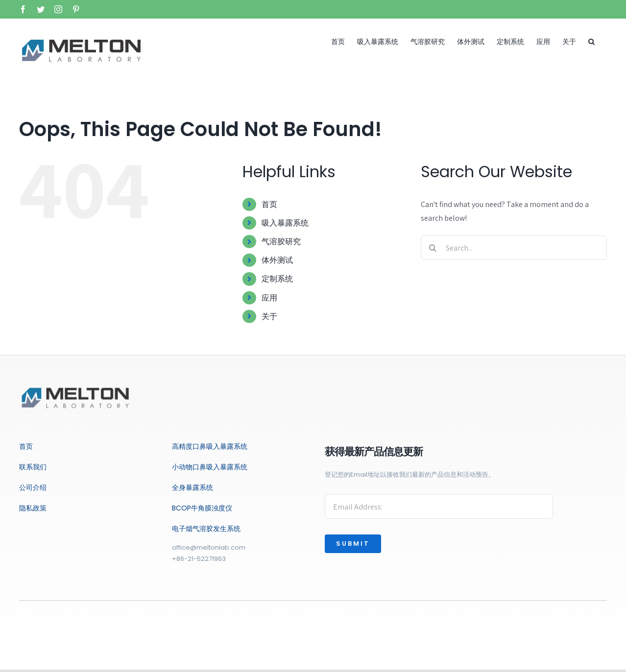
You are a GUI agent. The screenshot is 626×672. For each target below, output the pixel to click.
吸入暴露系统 (285, 223)
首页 (269, 204)
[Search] (433, 248)
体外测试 (277, 260)
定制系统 (277, 279)
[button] (591, 42)
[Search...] (514, 248)
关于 (269, 316)
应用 (269, 298)
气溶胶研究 (281, 242)
